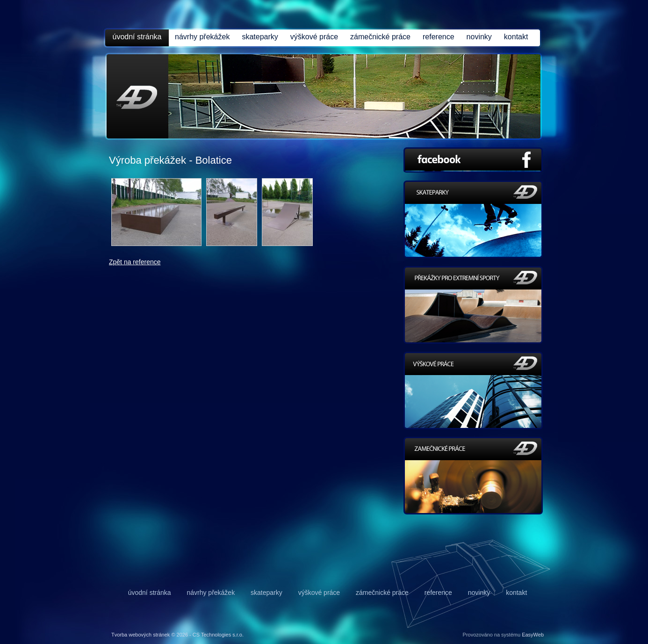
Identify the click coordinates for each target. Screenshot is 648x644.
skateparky (260, 37)
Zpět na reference (135, 262)
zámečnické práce (380, 37)
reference (439, 37)
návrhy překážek (202, 37)
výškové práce (314, 37)
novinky (479, 37)
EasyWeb (533, 635)
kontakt (516, 37)
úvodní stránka (137, 37)
